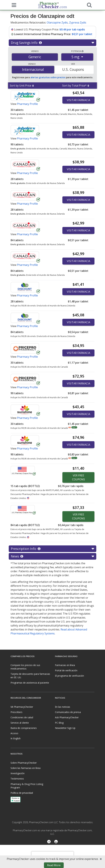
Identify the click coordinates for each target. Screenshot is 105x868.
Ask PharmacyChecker (67, 717)
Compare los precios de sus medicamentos (25, 667)
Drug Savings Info (52, 43)
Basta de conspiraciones (24, 728)
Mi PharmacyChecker (22, 707)
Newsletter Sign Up (65, 728)
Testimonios (17, 779)
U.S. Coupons (73, 69)
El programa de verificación (69, 676)
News (52, 556)
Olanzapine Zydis (57, 22)
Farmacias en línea (65, 665)
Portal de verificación (66, 670)
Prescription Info (52, 549)
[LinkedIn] (56, 842)
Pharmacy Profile (27, 104)
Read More (54, 865)
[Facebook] (49, 842)
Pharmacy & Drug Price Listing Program (27, 786)
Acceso (14, 733)
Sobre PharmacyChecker (24, 763)
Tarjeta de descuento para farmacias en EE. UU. (30, 676)
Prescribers (16, 712)
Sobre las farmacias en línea (26, 768)
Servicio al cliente (20, 723)
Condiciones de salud (22, 717)
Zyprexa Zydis (78, 22)
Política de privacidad (22, 793)
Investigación (18, 773)
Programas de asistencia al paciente (30, 683)
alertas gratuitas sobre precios (48, 77)
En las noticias (63, 707)
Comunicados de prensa (68, 712)
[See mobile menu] (13, 5)
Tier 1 (74, 427)
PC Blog (59, 723)
